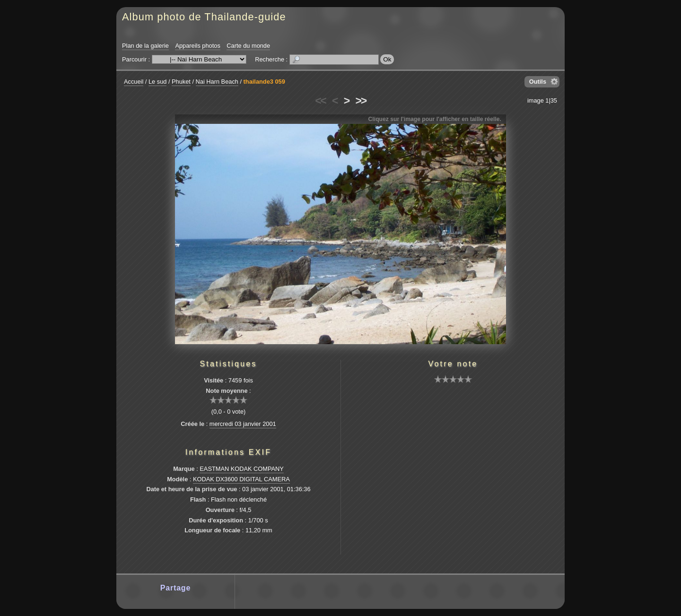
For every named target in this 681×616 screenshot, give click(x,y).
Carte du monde (248, 46)
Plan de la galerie (145, 46)
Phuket (181, 82)
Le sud (157, 82)
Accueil (134, 82)
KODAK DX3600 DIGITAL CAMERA (241, 479)
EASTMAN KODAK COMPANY (242, 469)
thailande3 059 (264, 82)
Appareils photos (197, 46)
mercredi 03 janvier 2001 (243, 424)
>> (361, 101)
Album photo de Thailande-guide (204, 17)
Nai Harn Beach (217, 82)
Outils (538, 82)
